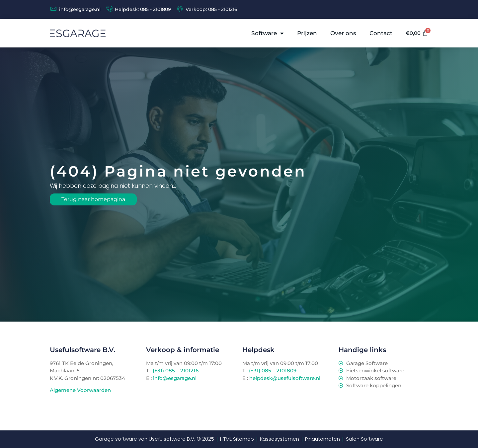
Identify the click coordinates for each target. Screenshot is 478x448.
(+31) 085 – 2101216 (175, 371)
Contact (381, 33)
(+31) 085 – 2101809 (273, 371)
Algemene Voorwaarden (80, 390)
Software (268, 33)
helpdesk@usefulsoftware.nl (285, 378)
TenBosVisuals (68, 403)
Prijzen (307, 33)
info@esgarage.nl (175, 378)
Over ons (344, 33)
